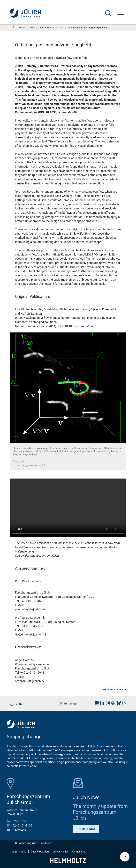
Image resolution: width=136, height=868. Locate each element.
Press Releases (47, 28)
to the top (68, 704)
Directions (19, 830)
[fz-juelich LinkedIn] (101, 704)
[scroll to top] (125, 857)
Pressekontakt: (28, 647)
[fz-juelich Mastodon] (96, 704)
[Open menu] (121, 13)
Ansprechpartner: (30, 568)
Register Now (86, 829)
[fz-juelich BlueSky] (118, 704)
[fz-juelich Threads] (112, 704)
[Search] (108, 13)
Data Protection (40, 852)
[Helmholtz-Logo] (68, 862)
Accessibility (61, 852)
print (16, 704)
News (22, 28)
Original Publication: (32, 297)
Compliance (79, 852)
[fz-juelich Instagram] (107, 704)
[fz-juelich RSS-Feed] (124, 704)
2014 (61, 28)
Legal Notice (19, 852)
